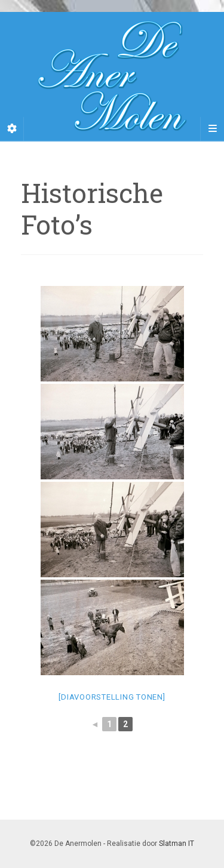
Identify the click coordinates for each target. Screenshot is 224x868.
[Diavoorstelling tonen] (112, 697)
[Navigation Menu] (212, 129)
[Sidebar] (12, 129)
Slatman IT (177, 844)
